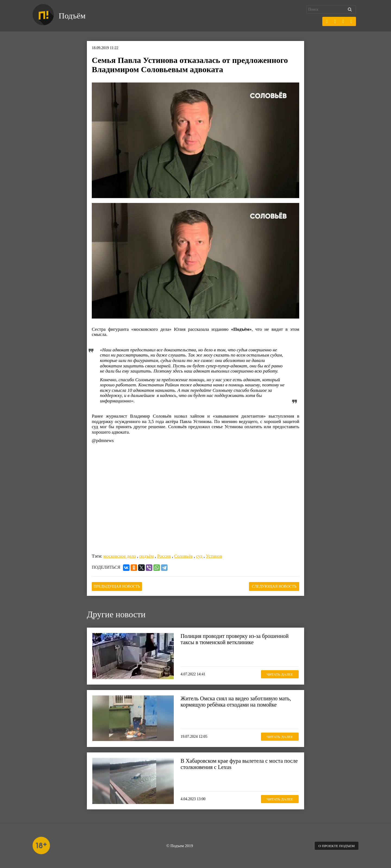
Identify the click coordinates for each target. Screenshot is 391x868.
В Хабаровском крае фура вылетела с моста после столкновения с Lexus (233, 764)
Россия (164, 556)
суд (199, 556)
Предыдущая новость (119, 586)
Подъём (73, 16)
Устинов (214, 556)
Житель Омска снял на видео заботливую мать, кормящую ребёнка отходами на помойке (238, 701)
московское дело (120, 556)
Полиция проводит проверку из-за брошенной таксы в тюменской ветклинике (236, 639)
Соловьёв (184, 556)
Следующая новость (272, 586)
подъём (146, 556)
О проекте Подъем (335, 845)
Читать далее (278, 673)
